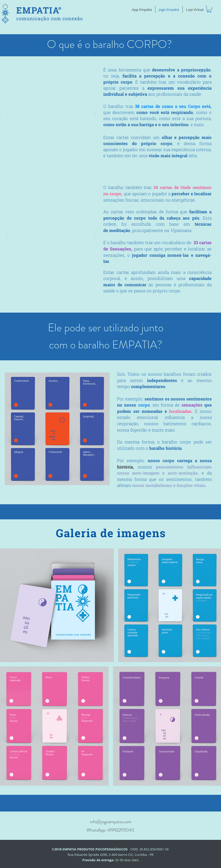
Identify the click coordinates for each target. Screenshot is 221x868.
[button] (209, 9)
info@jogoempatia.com (110, 822)
